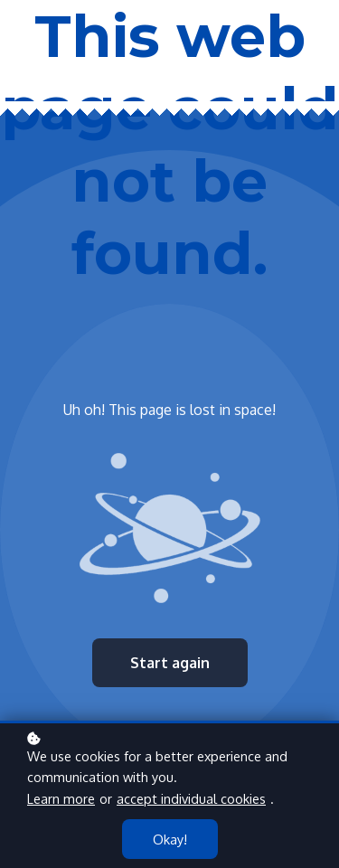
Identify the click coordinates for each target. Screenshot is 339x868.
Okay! (170, 839)
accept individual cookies (191, 798)
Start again (170, 663)
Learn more (61, 798)
